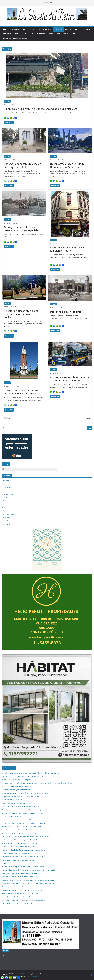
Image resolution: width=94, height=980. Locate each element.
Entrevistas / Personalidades (49, 34)
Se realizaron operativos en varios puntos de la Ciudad (20, 796)
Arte (25, 29)
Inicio (5, 29)
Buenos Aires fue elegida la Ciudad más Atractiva (18, 897)
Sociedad (86, 29)
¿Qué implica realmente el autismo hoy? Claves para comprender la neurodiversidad (30, 810)
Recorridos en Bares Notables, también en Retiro (68, 249)
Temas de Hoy (29, 34)
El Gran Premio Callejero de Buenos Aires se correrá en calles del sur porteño (28, 883)
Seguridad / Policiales (12, 34)
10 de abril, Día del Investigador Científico (16, 786)
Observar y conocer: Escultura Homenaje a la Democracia (67, 165)
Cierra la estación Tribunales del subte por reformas (19, 853)
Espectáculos (6, 504)
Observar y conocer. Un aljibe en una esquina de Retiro (22, 165)
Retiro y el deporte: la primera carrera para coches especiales (22, 229)
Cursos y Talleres (7, 863)
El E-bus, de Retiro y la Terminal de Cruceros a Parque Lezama (70, 379)
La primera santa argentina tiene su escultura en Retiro (21, 833)
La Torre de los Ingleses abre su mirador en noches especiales (22, 392)
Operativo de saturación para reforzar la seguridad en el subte (23, 813)
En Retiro (58, 29)
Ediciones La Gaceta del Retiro (15, 39)
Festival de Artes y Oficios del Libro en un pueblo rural (20, 893)
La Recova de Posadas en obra (12, 816)
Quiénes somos (69, 34)
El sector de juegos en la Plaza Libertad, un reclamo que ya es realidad (21, 314)
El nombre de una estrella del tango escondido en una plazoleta (40, 109)
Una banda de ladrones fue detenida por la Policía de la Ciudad (23, 900)
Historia (68, 29)
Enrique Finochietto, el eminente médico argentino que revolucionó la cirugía (28, 880)
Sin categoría (6, 518)
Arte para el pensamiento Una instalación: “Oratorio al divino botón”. (25, 823)
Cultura (33, 29)
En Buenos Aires (45, 29)
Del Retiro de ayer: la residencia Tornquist (16, 780)
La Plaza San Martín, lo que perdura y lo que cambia (19, 843)
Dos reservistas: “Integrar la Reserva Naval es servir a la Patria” (23, 867)
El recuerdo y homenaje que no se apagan (16, 790)
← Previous (6, 418)
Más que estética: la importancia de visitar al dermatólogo (21, 827)
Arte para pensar (7, 487)
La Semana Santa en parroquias (12, 800)
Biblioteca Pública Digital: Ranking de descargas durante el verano (24, 850)
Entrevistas (5, 501)
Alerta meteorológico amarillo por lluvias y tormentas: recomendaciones (26, 793)
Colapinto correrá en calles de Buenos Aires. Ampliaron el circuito (24, 776)
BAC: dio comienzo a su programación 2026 (16, 820)
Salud (77, 29)
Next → (89, 418)
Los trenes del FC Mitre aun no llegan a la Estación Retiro (21, 840)
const (17, 105)
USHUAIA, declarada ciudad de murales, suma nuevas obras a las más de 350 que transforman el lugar (37, 783)
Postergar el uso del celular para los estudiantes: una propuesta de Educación (28, 870)
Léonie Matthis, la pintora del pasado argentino (18, 860)
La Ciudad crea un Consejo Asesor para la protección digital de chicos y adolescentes (30, 773)
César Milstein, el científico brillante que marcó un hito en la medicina (26, 837)
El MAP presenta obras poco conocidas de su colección (20, 806)
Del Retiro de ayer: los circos (66, 312)
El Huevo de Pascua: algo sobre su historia (16, 803)
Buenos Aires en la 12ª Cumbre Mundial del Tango (19, 847)
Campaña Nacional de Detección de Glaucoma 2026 (19, 877)
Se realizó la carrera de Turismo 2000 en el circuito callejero (22, 830)
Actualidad (15, 29)
